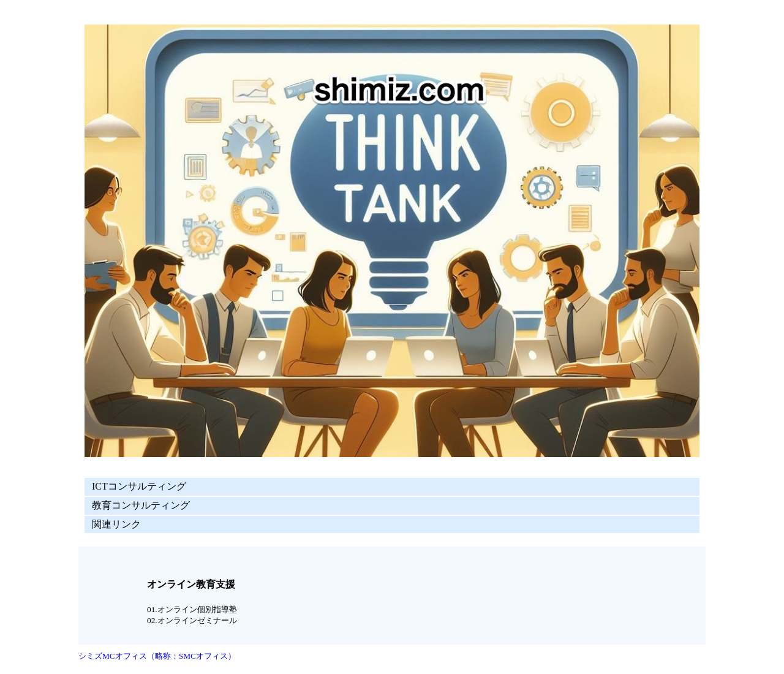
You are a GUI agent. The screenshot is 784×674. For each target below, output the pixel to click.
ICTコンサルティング (139, 486)
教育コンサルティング (141, 505)
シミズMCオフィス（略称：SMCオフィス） (157, 656)
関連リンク (116, 524)
